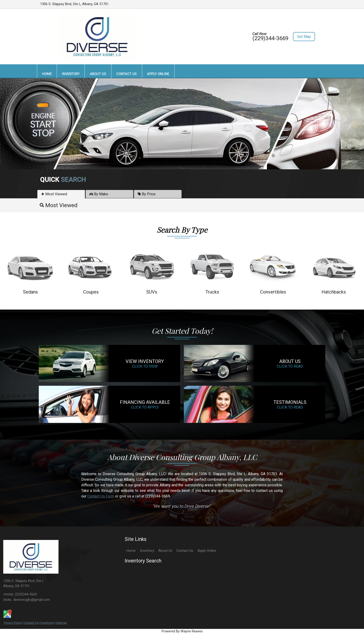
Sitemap (62, 623)
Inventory (147, 551)
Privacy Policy (13, 623)
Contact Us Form (101, 496)
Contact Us (31, 623)
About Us (165, 551)
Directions (47, 623)
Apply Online (207, 551)
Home (131, 551)
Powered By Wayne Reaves (182, 631)
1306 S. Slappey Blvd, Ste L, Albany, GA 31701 (74, 4)
